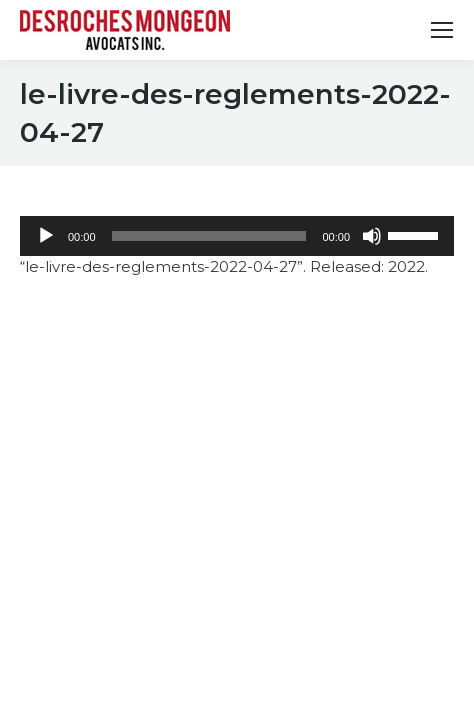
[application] (237, 236)
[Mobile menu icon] (442, 30)
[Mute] (372, 236)
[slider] (209, 236)
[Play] (46, 236)
